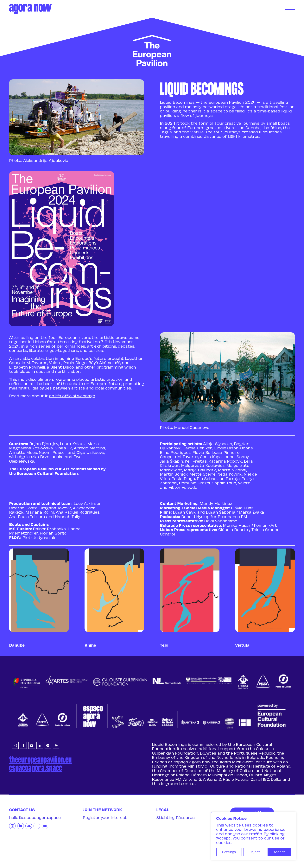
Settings (229, 852)
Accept (279, 852)
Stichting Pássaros (175, 817)
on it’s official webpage (72, 396)
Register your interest (105, 817)
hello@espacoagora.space (35, 817)
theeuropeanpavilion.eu (40, 760)
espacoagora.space (36, 768)
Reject (255, 852)
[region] (254, 836)
